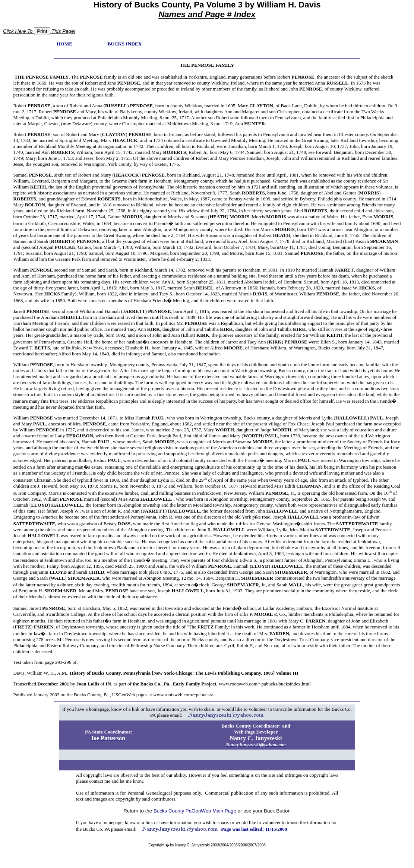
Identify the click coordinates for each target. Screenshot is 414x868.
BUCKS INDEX (125, 44)
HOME (64, 44)
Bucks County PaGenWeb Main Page (195, 811)
